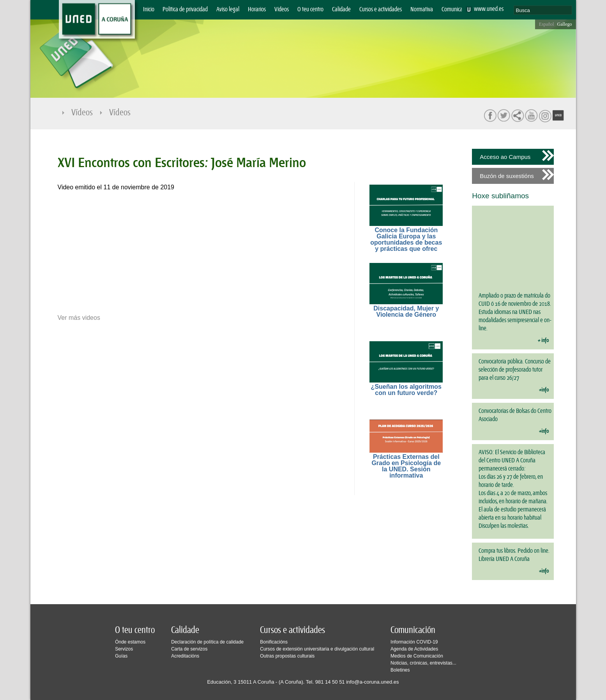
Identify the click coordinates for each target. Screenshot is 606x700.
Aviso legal (228, 10)
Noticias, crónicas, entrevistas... (423, 663)
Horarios (257, 10)
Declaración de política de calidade (207, 642)
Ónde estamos (130, 642)
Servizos (124, 649)
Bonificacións (274, 642)
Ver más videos (79, 318)
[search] (543, 10)
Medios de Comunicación (417, 656)
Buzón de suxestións (507, 176)
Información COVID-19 (414, 642)
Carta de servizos (189, 649)
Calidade (341, 10)
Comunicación (456, 10)
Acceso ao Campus (505, 157)
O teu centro (310, 10)
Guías (121, 656)
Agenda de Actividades (414, 649)
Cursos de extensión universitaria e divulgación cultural (317, 649)
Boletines (400, 670)
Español (547, 24)
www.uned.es (489, 9)
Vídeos (282, 10)
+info (544, 390)
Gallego (565, 24)
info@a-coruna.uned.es (372, 682)
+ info (543, 340)
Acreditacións (185, 656)
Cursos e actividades (381, 10)
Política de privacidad (185, 10)
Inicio (149, 10)
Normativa (422, 10)
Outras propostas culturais (287, 656)
